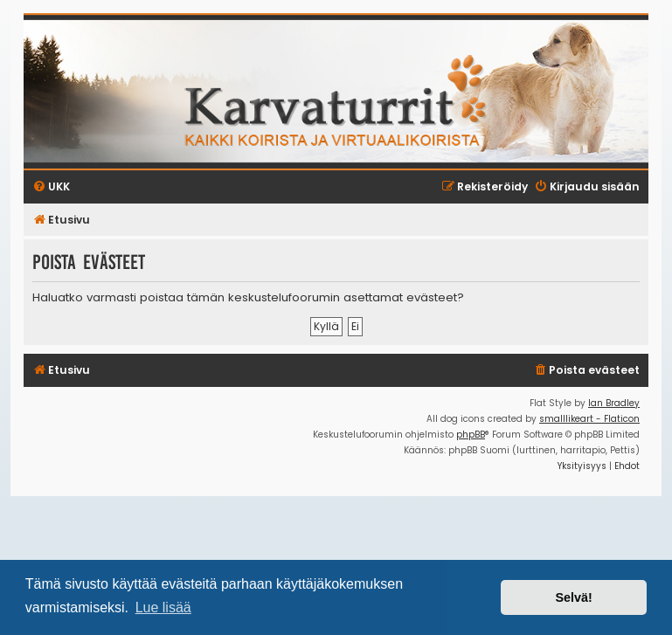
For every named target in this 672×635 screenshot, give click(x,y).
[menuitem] (586, 371)
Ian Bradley (614, 403)
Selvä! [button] (573, 597)
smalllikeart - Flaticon (589, 419)
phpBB (471, 435)
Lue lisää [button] (163, 607)
